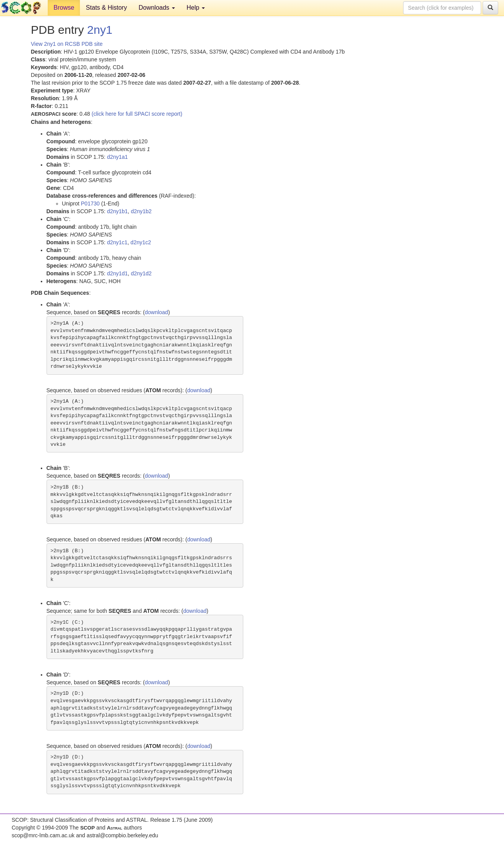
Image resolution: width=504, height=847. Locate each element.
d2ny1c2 (141, 242)
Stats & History (106, 8)
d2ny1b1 (118, 211)
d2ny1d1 (118, 273)
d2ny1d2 (141, 273)
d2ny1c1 (117, 242)
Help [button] (196, 8)
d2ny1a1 (118, 157)
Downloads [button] (157, 8)
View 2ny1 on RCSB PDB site (67, 44)
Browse (64, 8)
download (156, 312)
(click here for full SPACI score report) (137, 114)
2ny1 (100, 30)
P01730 (90, 203)
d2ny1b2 (141, 211)
